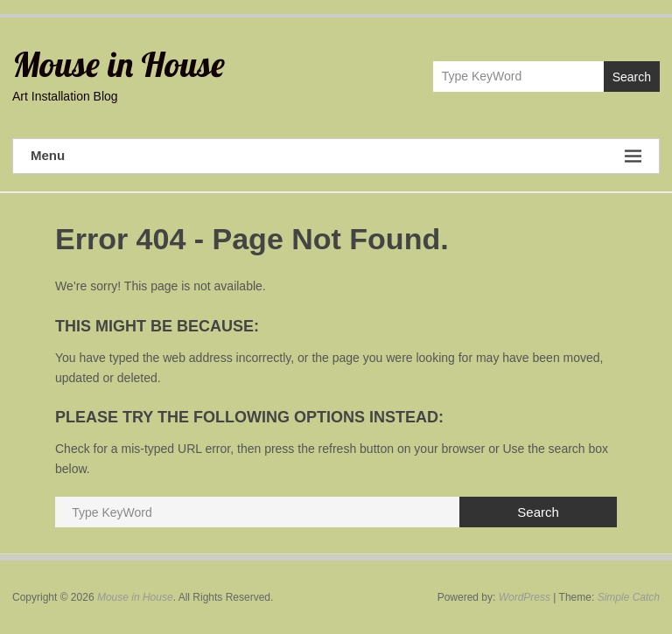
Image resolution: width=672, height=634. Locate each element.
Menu (336, 156)
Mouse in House (119, 64)
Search (632, 77)
